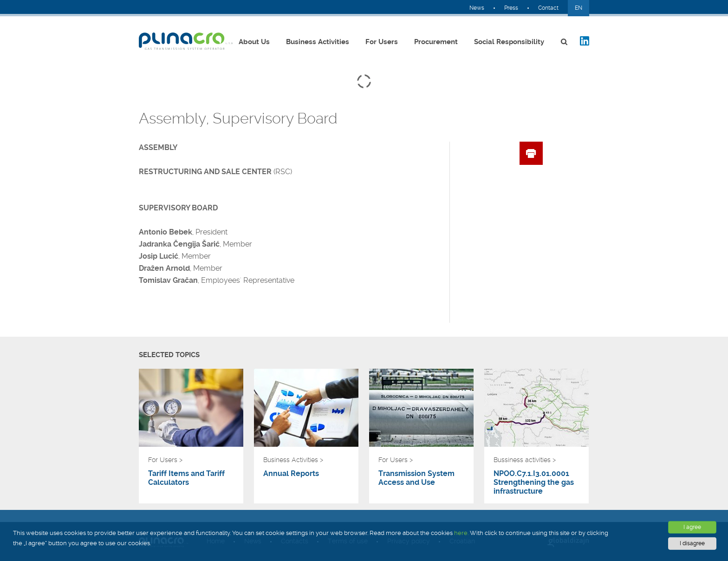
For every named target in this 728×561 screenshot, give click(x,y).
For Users (382, 42)
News (477, 8)
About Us (254, 42)
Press (511, 8)
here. (461, 533)
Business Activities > (293, 460)
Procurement (436, 42)
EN (578, 8)
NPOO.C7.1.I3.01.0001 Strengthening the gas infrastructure (534, 482)
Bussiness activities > (525, 460)
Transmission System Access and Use (416, 478)
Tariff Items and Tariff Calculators (186, 478)
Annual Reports (291, 473)
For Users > (165, 460)
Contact (548, 8)
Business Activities (318, 42)
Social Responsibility (509, 42)
